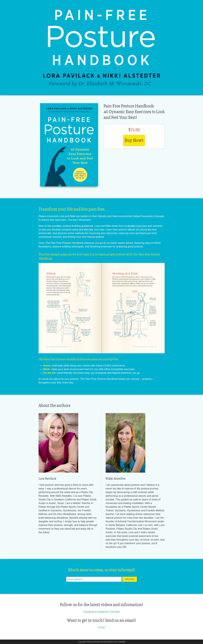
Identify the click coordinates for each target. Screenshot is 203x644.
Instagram (102, 612)
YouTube (115, 612)
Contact (122, 642)
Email (101, 627)
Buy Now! (134, 140)
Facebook (89, 612)
